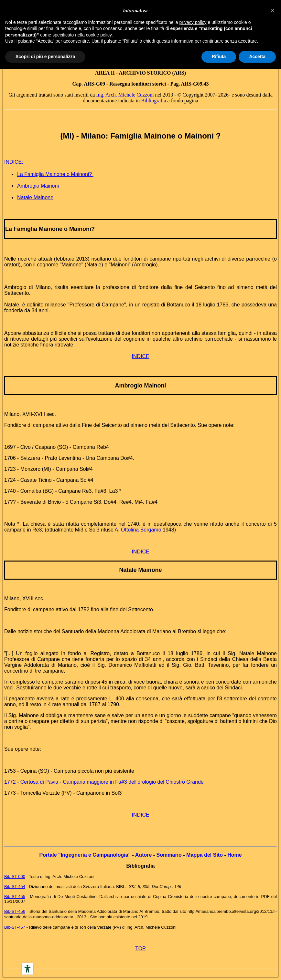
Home (234, 855)
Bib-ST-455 (15, 897)
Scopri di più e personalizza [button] (45, 57)
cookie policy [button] (99, 35)
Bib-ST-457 (15, 927)
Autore (144, 855)
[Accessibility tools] (27, 969)
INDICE (140, 356)
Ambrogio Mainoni (38, 186)
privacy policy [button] (193, 22)
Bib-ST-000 (15, 877)
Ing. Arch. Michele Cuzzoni (125, 95)
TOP (140, 949)
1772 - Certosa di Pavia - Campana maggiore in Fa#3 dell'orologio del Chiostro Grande (104, 782)
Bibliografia (153, 101)
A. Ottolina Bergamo (138, 530)
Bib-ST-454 (15, 887)
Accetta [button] (257, 57)
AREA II (105, 73)
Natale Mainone (35, 197)
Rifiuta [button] (219, 57)
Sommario (169, 855)
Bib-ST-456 (15, 911)
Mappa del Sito (205, 855)
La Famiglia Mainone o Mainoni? (55, 174)
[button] (273, 10)
